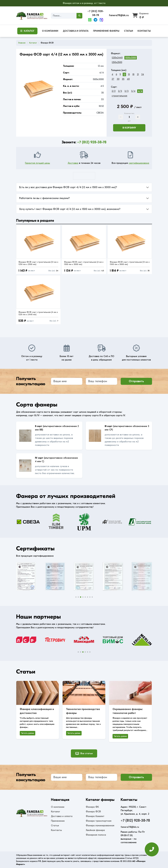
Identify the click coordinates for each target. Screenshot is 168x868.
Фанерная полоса (96, 835)
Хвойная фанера (95, 830)
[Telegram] (95, 20)
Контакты (56, 830)
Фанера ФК (92, 807)
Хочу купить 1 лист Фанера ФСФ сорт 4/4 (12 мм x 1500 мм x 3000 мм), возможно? (70, 209)
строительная (119, 96)
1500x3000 (131, 58)
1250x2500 (117, 62)
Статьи (55, 826)
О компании (58, 807)
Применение (58, 821)
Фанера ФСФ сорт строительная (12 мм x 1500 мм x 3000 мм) (130, 263)
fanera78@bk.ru (119, 15)
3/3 (126, 91)
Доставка (73, 163)
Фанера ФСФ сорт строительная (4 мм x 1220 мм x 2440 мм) (38, 313)
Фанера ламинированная (100, 826)
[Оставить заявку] (152, 849)
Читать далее (28, 733)
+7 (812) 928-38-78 (92, 142)
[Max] (101, 20)
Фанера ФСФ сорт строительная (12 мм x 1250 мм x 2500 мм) (38, 263)
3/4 (133, 91)
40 (128, 79)
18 (133, 74)
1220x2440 (117, 58)
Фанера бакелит (95, 816)
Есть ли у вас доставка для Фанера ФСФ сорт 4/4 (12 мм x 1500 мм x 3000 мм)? (68, 187)
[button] (76, 597)
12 (124, 74)
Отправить (136, 381)
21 (138, 74)
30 (118, 79)
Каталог (56, 812)
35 (123, 79)
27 (113, 79)
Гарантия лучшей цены (37, 163)
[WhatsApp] (90, 20)
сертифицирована (139, 163)
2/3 (120, 91)
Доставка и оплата (62, 816)
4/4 (140, 91)
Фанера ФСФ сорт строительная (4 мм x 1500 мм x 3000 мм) (84, 263)
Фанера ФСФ (93, 812)
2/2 (114, 91)
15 (129, 74)
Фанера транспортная (99, 821)
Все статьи (84, 753)
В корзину (129, 128)
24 (143, 74)
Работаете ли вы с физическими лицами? (44, 198)
